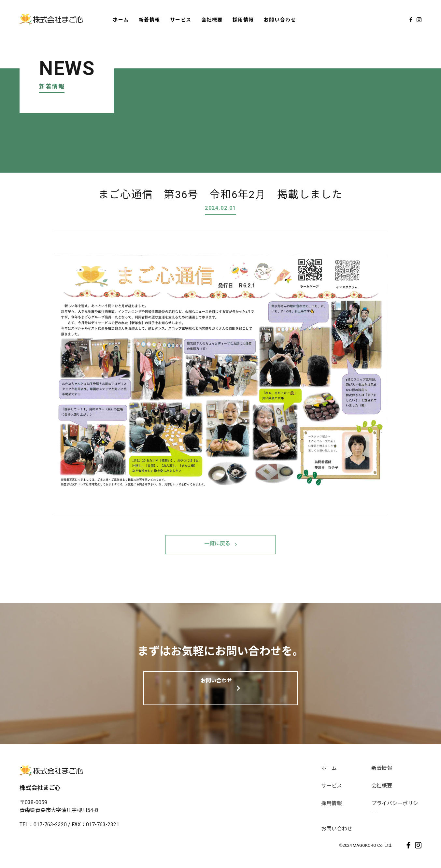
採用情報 (243, 19)
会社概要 (212, 19)
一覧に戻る (217, 545)
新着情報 (149, 19)
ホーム (121, 19)
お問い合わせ (280, 19)
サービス (181, 19)
